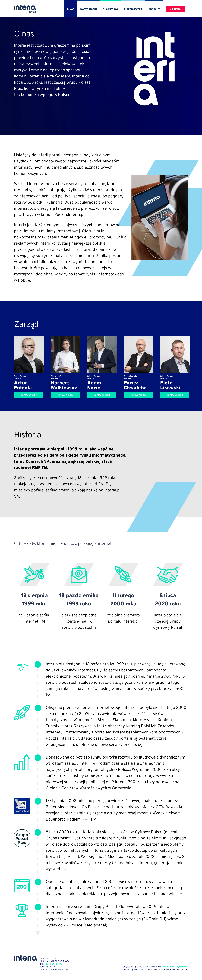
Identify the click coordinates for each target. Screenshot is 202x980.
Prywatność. (182, 967)
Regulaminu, (169, 967)
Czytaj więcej (29, 395)
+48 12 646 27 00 (53, 964)
